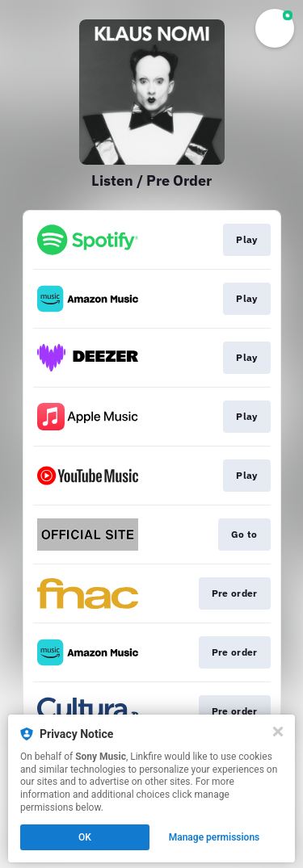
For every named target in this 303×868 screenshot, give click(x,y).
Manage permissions (215, 837)
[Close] (278, 732)
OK (85, 837)
